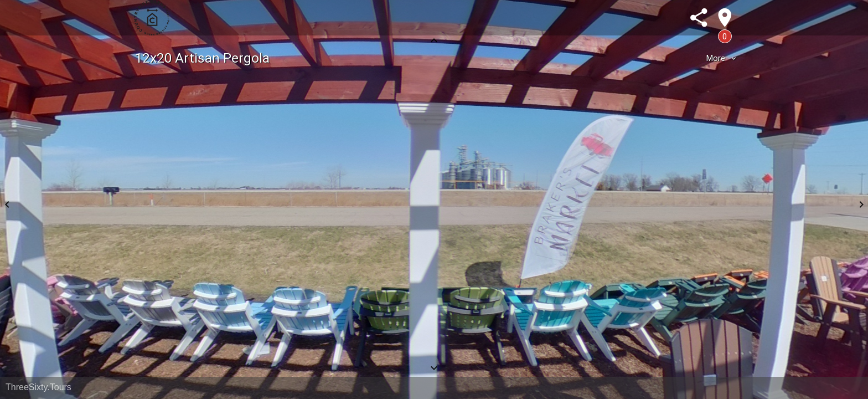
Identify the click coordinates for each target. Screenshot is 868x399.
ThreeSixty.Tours (38, 387)
